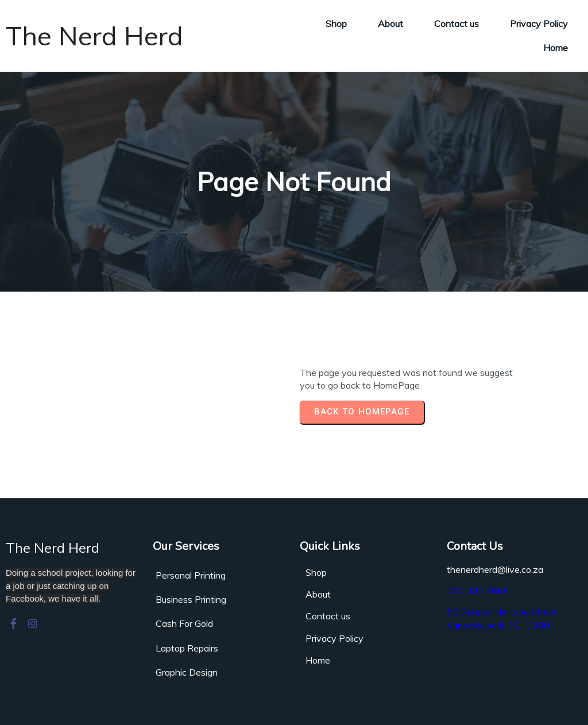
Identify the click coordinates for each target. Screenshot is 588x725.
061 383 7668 (478, 591)
